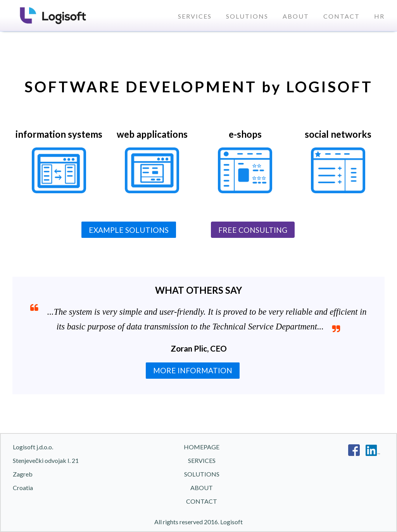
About (296, 16)
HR (379, 16)
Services (195, 16)
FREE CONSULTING (253, 230)
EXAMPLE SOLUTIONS (129, 230)
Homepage (202, 447)
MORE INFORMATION (193, 370)
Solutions (247, 16)
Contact (342, 16)
